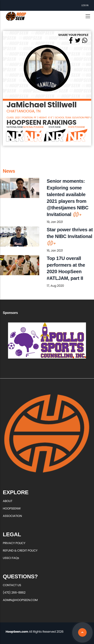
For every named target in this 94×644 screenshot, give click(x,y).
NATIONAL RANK (15, 127)
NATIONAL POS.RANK (33, 127)
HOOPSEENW (12, 508)
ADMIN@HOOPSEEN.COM (20, 600)
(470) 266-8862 (14, 593)
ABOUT (8, 501)
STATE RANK (55, 127)
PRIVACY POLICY (14, 543)
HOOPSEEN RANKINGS (41, 123)
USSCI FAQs (11, 558)
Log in (85, 5)
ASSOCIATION (12, 516)
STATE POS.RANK (77, 127)
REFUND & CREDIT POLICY (20, 550)
